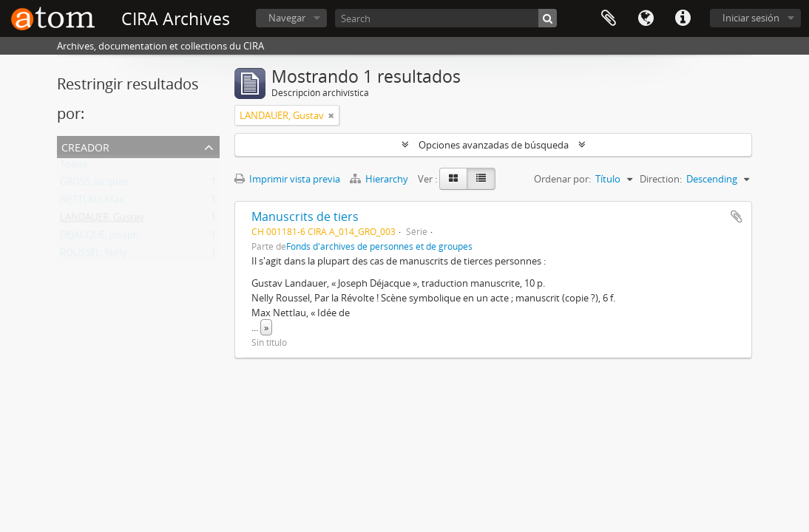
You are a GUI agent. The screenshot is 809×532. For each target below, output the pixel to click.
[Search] (446, 18)
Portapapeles (609, 18)
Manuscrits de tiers (305, 216)
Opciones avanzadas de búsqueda (494, 145)
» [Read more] (266, 327)
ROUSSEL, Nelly (94, 256)
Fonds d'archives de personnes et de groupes (379, 246)
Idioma (646, 18)
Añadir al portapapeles (737, 216)
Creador (85, 146)
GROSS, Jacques (94, 185)
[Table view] (481, 179)
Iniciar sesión (751, 18)
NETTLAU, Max (92, 202)
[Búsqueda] (548, 18)
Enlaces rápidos (683, 18)
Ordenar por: (562, 179)
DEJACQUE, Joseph (99, 238)
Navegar (287, 18)
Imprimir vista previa (287, 179)
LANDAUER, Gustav (102, 220)
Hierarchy (380, 179)
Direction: (661, 179)
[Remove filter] (331, 115)
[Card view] (453, 179)
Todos (74, 167)
